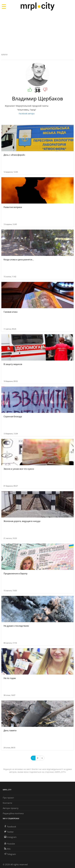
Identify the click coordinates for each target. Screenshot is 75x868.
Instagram (10, 837)
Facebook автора (27, 114)
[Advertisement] (37, 32)
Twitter (9, 832)
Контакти (7, 803)
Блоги (4, 55)
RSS (7, 849)
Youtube (10, 844)
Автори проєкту (11, 808)
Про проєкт (8, 798)
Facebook (10, 827)
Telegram (10, 854)
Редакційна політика (13, 813)
